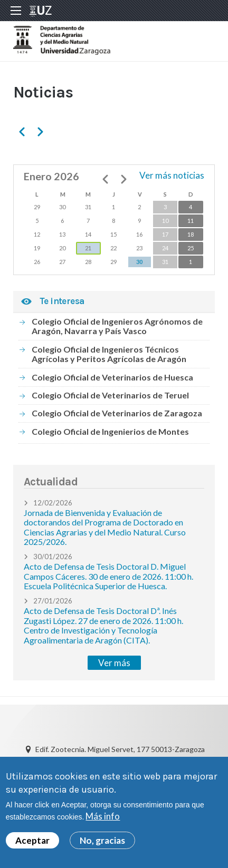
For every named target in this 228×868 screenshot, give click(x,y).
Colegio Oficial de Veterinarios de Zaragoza (117, 413)
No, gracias (102, 846)
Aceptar (32, 846)
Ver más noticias (172, 175)
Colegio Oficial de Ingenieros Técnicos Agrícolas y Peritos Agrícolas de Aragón (109, 354)
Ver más (114, 663)
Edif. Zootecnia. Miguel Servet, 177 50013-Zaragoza (120, 749)
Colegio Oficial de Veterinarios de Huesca (112, 377)
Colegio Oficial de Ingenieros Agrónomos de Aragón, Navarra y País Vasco (117, 326)
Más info (103, 822)
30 (139, 262)
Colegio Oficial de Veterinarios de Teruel (110, 395)
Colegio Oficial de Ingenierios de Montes (110, 431)
